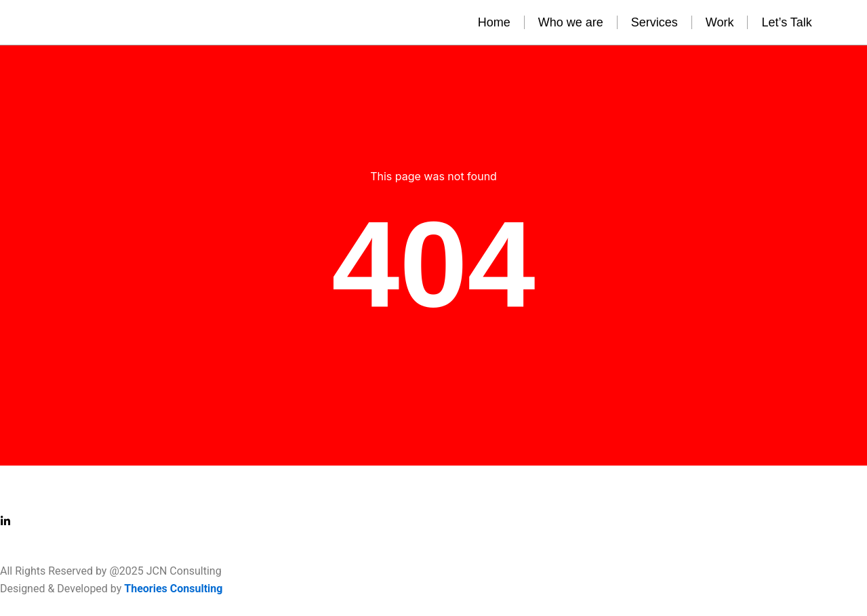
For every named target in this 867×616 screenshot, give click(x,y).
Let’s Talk (786, 22)
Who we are (571, 22)
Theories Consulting (173, 589)
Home (494, 22)
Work (720, 22)
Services (654, 22)
